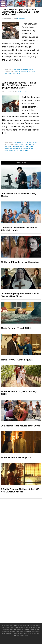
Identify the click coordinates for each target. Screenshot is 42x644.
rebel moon (13, 151)
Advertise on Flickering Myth (25, 573)
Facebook (25, 580)
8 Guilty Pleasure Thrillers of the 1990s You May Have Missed (21, 490)
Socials (25, 577)
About (26, 562)
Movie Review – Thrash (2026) (16, 328)
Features (25, 535)
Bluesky (25, 596)
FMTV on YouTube (26, 558)
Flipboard (25, 592)
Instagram (25, 588)
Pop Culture (25, 512)
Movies (26, 69)
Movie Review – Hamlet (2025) (16, 457)
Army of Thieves (19, 146)
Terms (26, 604)
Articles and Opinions (26, 546)
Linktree (26, 600)
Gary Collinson (20, 142)
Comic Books (26, 523)
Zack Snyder (17, 73)
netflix (19, 149)
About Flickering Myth (25, 565)
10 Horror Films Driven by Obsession (20, 262)
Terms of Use (26, 607)
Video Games (25, 527)
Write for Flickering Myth (25, 569)
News (31, 69)
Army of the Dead (21, 71)
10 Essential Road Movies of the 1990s (21, 426)
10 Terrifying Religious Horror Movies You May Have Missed (20, 295)
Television (25, 519)
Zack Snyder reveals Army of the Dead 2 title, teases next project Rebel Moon (19, 85)
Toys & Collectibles (25, 531)
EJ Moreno (18, 69)
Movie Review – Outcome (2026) (17, 360)
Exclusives (26, 554)
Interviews (26, 550)
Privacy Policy (25, 611)
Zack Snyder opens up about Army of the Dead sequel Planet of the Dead (21, 12)
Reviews (26, 542)
